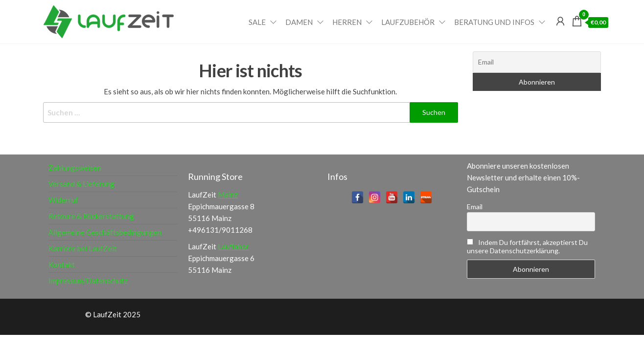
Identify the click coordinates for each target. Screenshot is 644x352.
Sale (257, 22)
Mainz (228, 195)
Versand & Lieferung (81, 184)
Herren (347, 22)
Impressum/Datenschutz (88, 281)
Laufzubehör (408, 22)
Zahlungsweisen (75, 168)
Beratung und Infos (494, 22)
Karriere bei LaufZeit (83, 248)
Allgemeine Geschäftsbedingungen (105, 232)
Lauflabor (233, 246)
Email (475, 207)
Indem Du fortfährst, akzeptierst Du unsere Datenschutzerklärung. (527, 246)
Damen (299, 22)
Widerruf (63, 200)
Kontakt (62, 264)
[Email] (537, 62)
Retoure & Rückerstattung (91, 216)
